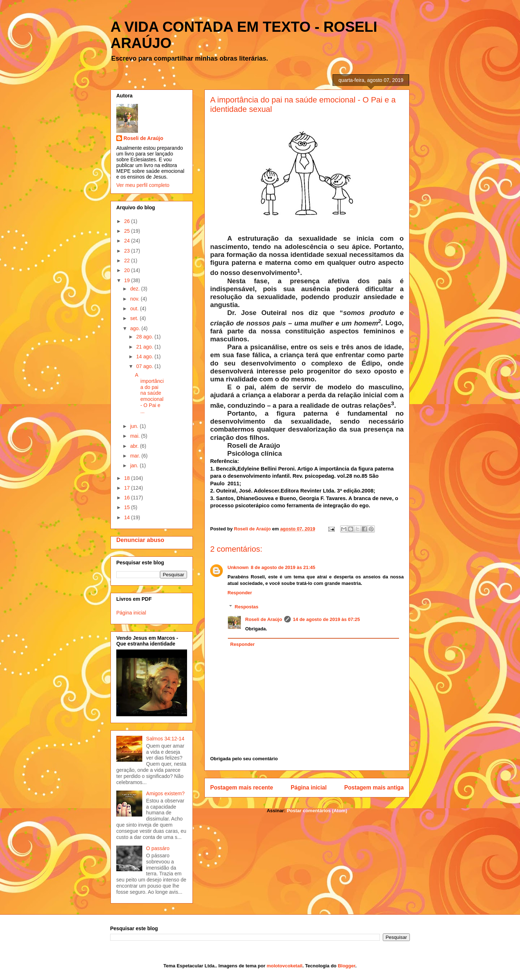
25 (128, 231)
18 (128, 478)
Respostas (247, 607)
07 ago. (145, 366)
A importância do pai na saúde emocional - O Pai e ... (149, 393)
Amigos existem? (166, 793)
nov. (135, 299)
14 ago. (145, 356)
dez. (135, 289)
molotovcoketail (284, 966)
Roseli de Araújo (264, 619)
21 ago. (145, 347)
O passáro (158, 848)
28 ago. (145, 337)
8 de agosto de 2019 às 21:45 (283, 567)
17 (128, 488)
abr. (135, 446)
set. (135, 318)
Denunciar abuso (140, 540)
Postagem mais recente (242, 787)
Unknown (238, 567)
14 (128, 517)
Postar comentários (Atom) (317, 811)
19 (128, 280)
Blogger (346, 966)
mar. (136, 456)
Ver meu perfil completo (143, 185)
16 (128, 498)
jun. (135, 426)
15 (128, 507)
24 (128, 241)
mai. (135, 436)
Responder (240, 593)
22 (128, 261)
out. (135, 309)
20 (128, 270)
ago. (136, 328)
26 (128, 221)
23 (128, 251)
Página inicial (309, 787)
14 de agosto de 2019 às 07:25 (326, 619)
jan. (135, 465)
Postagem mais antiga (374, 787)
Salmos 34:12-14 (165, 739)
